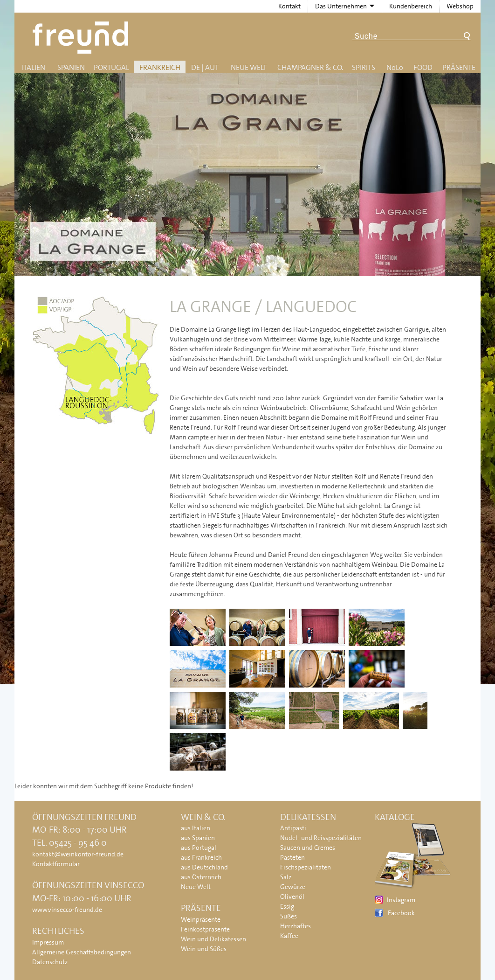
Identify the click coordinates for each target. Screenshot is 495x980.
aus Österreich (201, 877)
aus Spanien (198, 838)
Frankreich (160, 67)
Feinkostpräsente (205, 929)
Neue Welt (249, 67)
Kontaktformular (56, 864)
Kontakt (289, 6)
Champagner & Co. (310, 67)
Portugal (111, 67)
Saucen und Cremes (308, 848)
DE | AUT (205, 67)
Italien (34, 67)
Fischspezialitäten (306, 867)
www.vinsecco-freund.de (67, 910)
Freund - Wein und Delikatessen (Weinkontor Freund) (82, 38)
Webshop (460, 6)
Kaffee (289, 936)
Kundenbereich (411, 6)
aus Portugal (199, 848)
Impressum (48, 942)
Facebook (401, 913)
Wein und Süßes (204, 949)
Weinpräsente (201, 919)
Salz (286, 877)
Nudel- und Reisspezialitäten (321, 838)
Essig (287, 906)
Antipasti (293, 828)
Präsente (459, 67)
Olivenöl (292, 897)
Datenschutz (50, 962)
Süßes (289, 916)
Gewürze (293, 887)
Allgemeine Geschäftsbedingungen (82, 952)
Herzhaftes (296, 926)
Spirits (364, 67)
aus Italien (196, 828)
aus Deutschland (204, 867)
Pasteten (292, 857)
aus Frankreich (201, 857)
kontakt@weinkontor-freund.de (78, 854)
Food (423, 67)
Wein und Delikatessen (213, 939)
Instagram (401, 900)
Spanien (71, 67)
